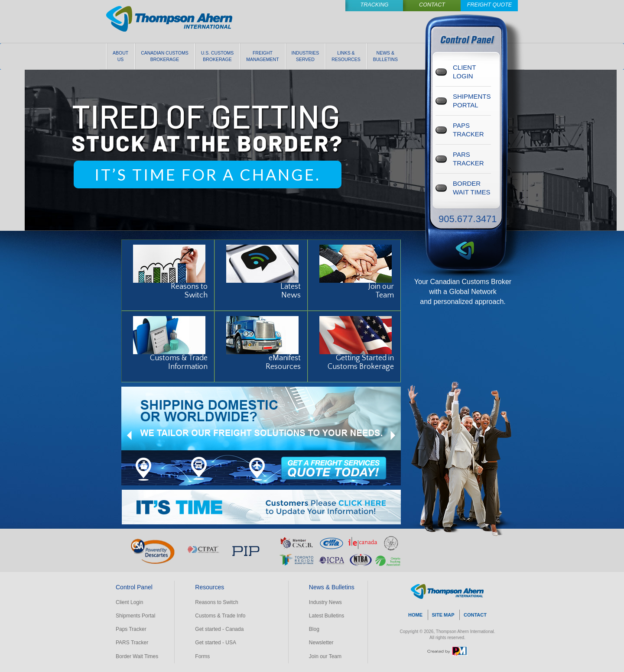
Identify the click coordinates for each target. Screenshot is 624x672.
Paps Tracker (131, 629)
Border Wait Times (137, 656)
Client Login (129, 602)
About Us (120, 56)
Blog (314, 629)
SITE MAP (443, 615)
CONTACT (475, 615)
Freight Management (262, 56)
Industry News (325, 602)
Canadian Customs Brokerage (165, 56)
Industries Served (305, 56)
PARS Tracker (132, 643)
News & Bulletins (385, 56)
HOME (415, 615)
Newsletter (321, 643)
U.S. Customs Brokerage (218, 56)
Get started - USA (216, 643)
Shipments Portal (135, 616)
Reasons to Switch (216, 602)
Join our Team (325, 656)
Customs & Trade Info (220, 616)
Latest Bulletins (327, 616)
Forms (202, 656)
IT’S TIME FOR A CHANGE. (208, 174)
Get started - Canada (219, 629)
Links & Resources (346, 56)
